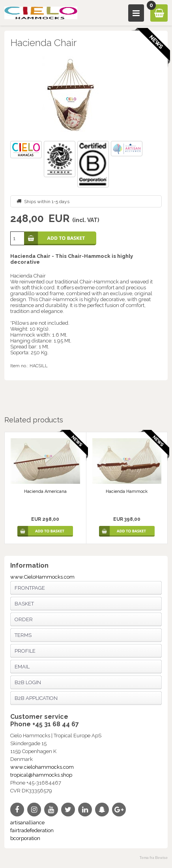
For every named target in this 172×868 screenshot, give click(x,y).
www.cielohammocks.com (42, 767)
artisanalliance (27, 823)
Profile (25, 651)
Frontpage (30, 588)
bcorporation (25, 838)
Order (24, 619)
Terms (23, 635)
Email (22, 667)
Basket (24, 604)
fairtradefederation (32, 830)
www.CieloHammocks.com (42, 577)
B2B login (28, 682)
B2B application (36, 698)
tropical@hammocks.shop (41, 775)
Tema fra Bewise (154, 858)
